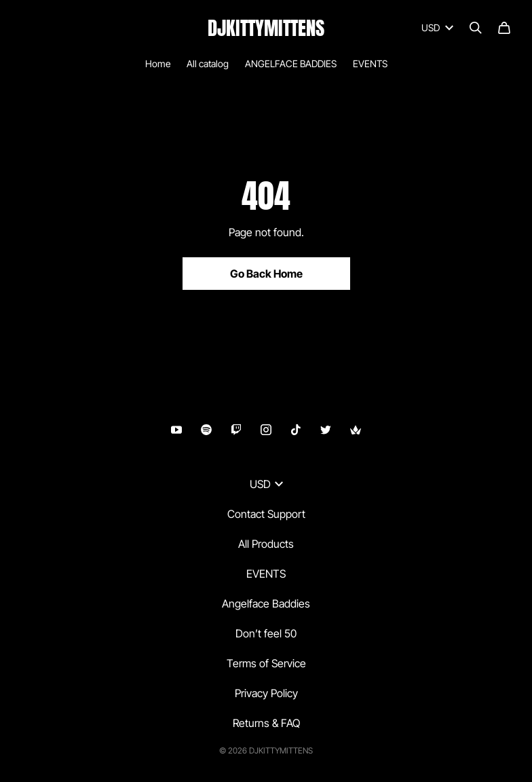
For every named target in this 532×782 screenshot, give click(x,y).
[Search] (476, 28)
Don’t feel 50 (266, 633)
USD (437, 27)
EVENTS (370, 63)
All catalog (208, 63)
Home (158, 63)
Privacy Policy (266, 693)
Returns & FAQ (266, 723)
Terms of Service (266, 663)
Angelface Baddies (266, 603)
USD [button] (266, 484)
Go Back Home (266, 274)
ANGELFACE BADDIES (291, 63)
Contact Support (266, 514)
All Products (266, 544)
